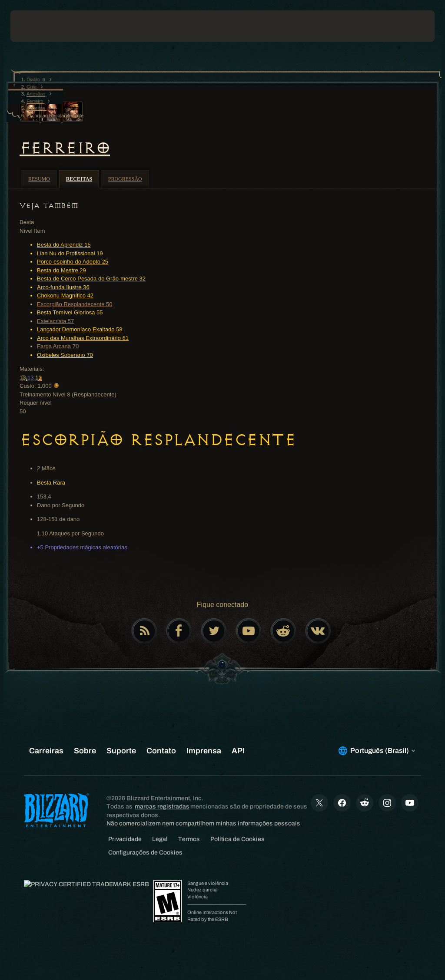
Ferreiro (65, 148)
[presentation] (37, 26)
